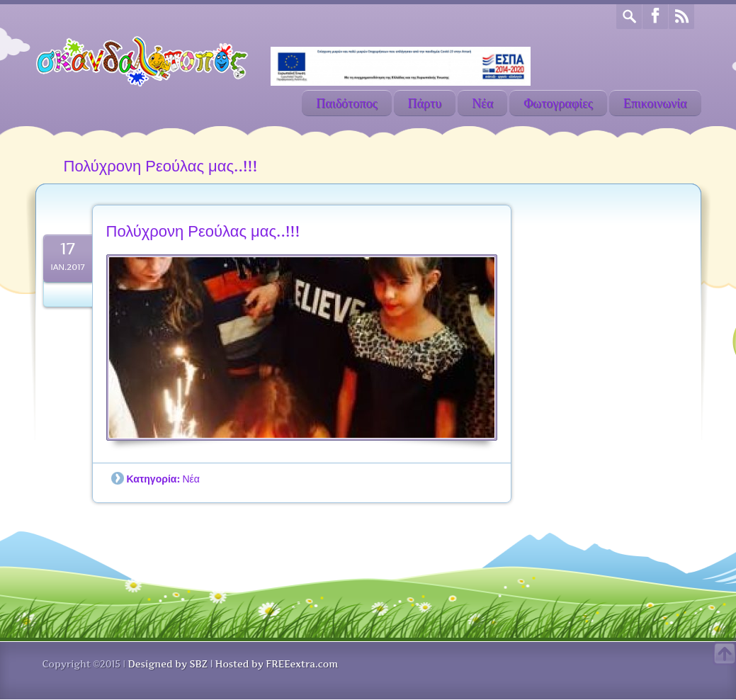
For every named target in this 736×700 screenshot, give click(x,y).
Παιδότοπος (346, 103)
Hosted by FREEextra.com (277, 664)
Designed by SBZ (167, 664)
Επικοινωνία (655, 103)
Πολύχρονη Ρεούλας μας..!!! (203, 231)
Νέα (482, 103)
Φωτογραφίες (558, 103)
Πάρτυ (425, 103)
